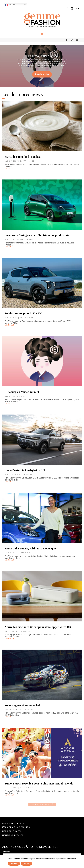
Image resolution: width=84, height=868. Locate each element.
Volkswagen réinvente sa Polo (23, 705)
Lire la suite (42, 74)
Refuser (26, 864)
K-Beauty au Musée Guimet (42, 56)
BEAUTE (23, 396)
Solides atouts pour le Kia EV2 (24, 314)
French (10, 5)
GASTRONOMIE (27, 161)
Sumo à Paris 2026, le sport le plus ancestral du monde (39, 784)
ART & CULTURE (27, 788)
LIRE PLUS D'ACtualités (42, 804)
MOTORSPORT (27, 239)
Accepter (14, 864)
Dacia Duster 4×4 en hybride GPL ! (26, 470)
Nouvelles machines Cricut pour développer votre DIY (38, 627)
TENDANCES (25, 631)
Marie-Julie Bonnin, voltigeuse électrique (30, 549)
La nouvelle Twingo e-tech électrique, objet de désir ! (38, 235)
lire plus (9, 168)
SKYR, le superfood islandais (23, 157)
